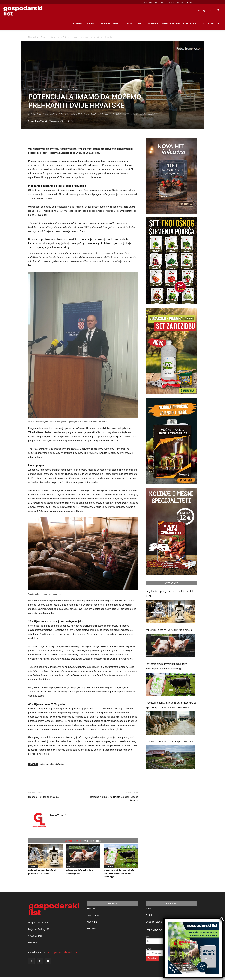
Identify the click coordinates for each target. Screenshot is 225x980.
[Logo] (23, 11)
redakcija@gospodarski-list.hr (62, 952)
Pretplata (150, 915)
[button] (218, 11)
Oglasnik (152, 23)
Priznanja (171, 2)
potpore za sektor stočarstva (52, 764)
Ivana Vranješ (41, 121)
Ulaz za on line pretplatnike (180, 23)
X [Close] (222, 919)
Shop (139, 23)
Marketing (148, 2)
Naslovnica (33, 37)
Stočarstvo (55, 37)
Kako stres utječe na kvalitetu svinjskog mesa (169, 630)
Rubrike (78, 23)
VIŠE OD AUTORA (93, 841)
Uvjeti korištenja (154, 922)
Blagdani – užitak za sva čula (43, 797)
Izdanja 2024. (53, 90)
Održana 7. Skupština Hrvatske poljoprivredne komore (114, 799)
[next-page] (35, 883)
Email (149, 949)
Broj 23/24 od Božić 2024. (70, 90)
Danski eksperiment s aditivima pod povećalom (170, 741)
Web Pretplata (110, 23)
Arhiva (189, 2)
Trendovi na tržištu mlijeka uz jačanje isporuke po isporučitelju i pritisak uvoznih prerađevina (171, 705)
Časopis (92, 23)
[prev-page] (30, 883)
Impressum (159, 2)
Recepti (127, 23)
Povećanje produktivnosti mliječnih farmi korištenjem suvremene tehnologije (120, 873)
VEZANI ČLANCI (73, 841)
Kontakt (180, 2)
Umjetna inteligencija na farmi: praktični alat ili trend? (170, 593)
